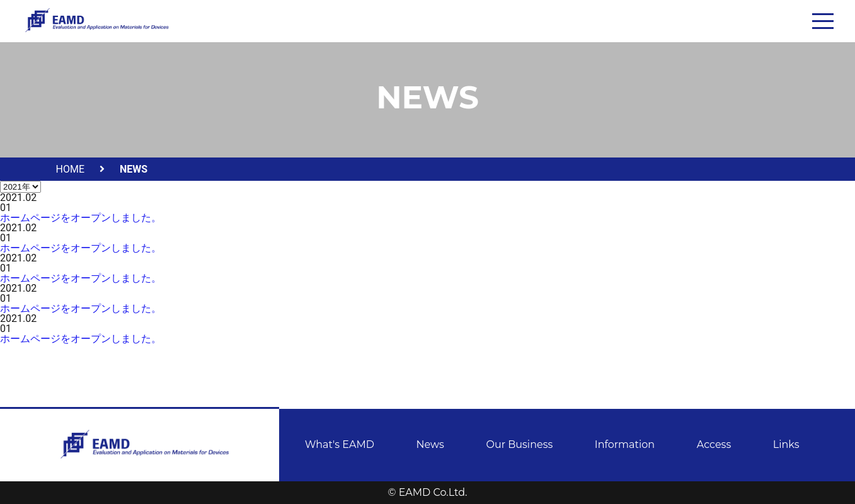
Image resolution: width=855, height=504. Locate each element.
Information (625, 444)
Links (786, 444)
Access (714, 444)
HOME (70, 169)
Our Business (519, 444)
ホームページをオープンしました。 (81, 218)
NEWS (134, 169)
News (430, 444)
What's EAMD (340, 444)
